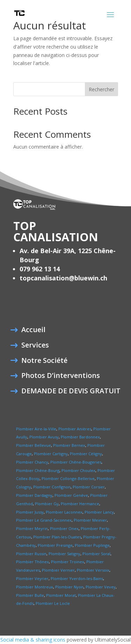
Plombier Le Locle (53, 603)
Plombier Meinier (90, 520)
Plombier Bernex (69, 445)
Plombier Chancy (32, 462)
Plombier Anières (75, 429)
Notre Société (44, 362)
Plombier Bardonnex (80, 437)
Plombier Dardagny (34, 495)
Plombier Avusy (44, 437)
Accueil (33, 331)
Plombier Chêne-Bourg (38, 470)
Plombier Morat (61, 595)
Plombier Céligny (86, 454)
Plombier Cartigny (51, 454)
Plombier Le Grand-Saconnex (44, 520)
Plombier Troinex (68, 562)
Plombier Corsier (89, 487)
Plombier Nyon (69, 587)
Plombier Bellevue (34, 445)
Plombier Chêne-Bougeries (76, 462)
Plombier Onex (64, 528)
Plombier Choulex (78, 470)
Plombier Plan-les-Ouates (57, 537)
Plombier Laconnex (64, 512)
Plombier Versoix (93, 570)
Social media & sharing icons (34, 640)
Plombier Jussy (30, 512)
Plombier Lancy (99, 512)
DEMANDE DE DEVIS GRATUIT (71, 392)
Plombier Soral (96, 554)
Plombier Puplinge (92, 545)
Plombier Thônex (32, 562)
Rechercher (101, 89)
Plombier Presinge (55, 545)
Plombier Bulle (30, 595)
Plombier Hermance (80, 504)
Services (35, 346)
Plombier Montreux (35, 587)
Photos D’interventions (61, 377)
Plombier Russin (31, 554)
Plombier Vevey (101, 587)
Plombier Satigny (64, 554)
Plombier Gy (47, 504)
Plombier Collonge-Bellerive (68, 478)
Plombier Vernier (58, 570)
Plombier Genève (71, 495)
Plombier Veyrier (32, 578)
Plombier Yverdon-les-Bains (77, 578)
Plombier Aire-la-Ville (36, 429)
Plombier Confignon (52, 487)
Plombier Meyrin (32, 528)
